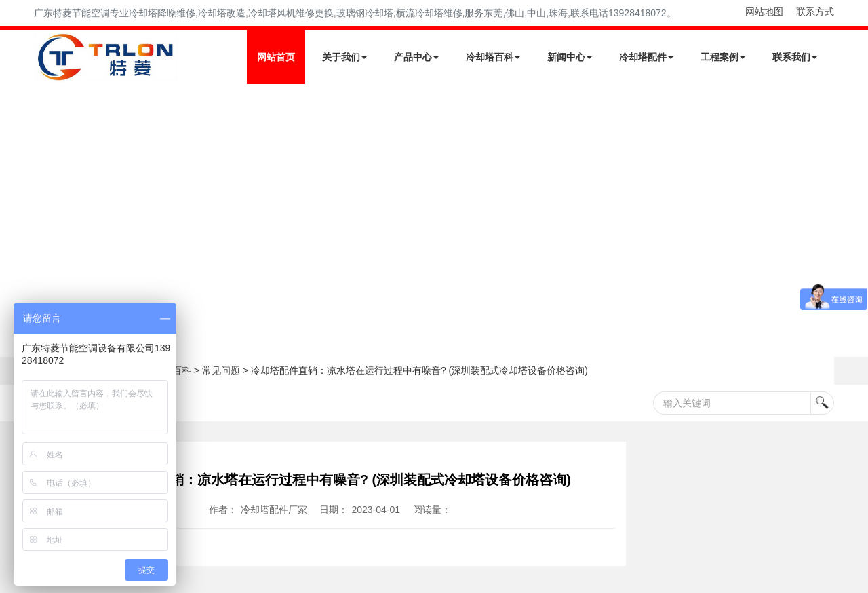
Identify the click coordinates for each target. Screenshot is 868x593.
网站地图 (764, 12)
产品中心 (416, 57)
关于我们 (344, 57)
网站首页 (276, 57)
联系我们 (795, 57)
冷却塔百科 (493, 57)
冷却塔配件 (646, 57)
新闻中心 (570, 57)
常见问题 (221, 370)
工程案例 (723, 57)
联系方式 (815, 12)
